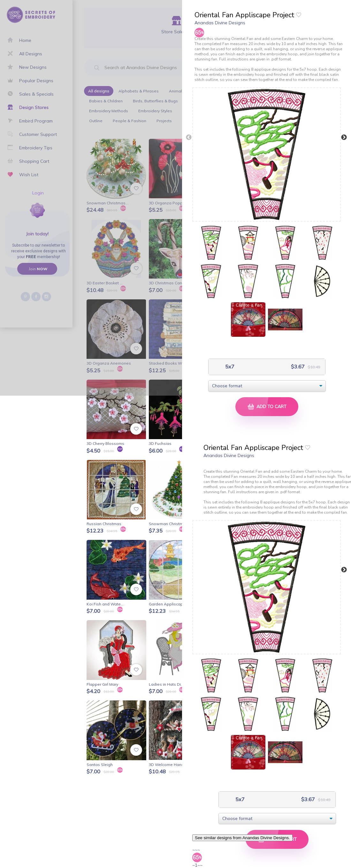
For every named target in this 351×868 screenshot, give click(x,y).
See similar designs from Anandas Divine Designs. (242, 838)
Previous (189, 138)
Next (344, 138)
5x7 (229, 367)
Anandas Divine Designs (220, 23)
